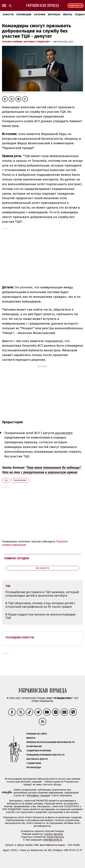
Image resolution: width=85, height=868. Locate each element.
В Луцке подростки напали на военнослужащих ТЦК (40, 616)
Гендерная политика (39, 751)
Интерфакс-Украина (38, 796)
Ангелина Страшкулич (37, 42)
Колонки (40, 15)
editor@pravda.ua (52, 840)
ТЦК (6, 480)
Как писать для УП (37, 759)
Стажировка (34, 763)
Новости (8, 15)
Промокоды (34, 767)
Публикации (24, 15)
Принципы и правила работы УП (45, 755)
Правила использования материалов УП (51, 742)
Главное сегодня (16, 558)
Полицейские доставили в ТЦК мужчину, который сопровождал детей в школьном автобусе (42, 594)
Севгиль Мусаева (53, 834)
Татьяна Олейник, (13, 42)
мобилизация (20, 480)
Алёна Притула (55, 837)
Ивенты (68, 15)
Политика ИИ (34, 746)
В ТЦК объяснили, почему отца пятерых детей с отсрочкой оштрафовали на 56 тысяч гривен (40, 605)
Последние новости (20, 637)
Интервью (54, 15)
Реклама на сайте (37, 734)
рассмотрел (64, 433)
